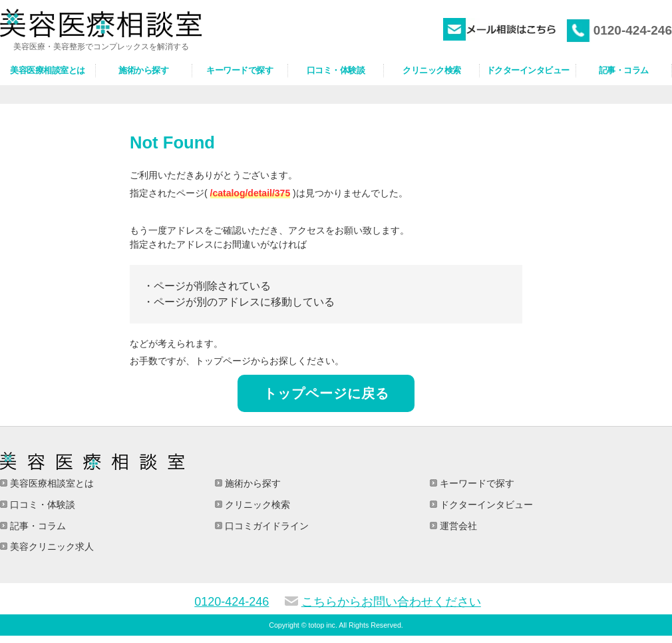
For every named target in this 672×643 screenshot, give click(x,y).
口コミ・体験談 (41, 505)
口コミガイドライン (265, 526)
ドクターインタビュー (485, 505)
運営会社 (457, 526)
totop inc (322, 625)
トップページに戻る (326, 393)
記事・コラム (37, 526)
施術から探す (252, 483)
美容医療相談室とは (51, 483)
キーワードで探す (476, 483)
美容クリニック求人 (51, 546)
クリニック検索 (256, 505)
